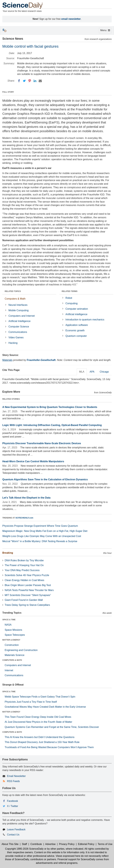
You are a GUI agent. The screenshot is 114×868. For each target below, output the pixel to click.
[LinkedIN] (35, 81)
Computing (72, 303)
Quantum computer (76, 336)
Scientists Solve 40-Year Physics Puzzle (27, 575)
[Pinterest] (30, 81)
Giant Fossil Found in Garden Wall (24, 600)
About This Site (10, 844)
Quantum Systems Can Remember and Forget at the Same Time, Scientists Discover (52, 727)
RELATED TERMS (70, 291)
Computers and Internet (22, 316)
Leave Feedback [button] (16, 829)
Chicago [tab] (104, 372)
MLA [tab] (82, 372)
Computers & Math (15, 299)
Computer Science (19, 327)
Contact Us (13, 835)
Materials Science (15, 655)
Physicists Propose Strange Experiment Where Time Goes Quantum (40, 526)
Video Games (16, 337)
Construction (12, 645)
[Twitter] (24, 81)
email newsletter (71, 19)
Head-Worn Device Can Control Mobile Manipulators (33, 461)
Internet (9, 670)
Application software (77, 325)
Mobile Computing (18, 310)
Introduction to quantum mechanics (85, 320)
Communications (18, 332)
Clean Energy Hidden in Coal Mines (24, 580)
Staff (24, 844)
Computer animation (77, 309)
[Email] (40, 81)
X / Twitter (13, 806)
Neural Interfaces (18, 305)
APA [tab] (92, 372)
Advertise (50, 844)
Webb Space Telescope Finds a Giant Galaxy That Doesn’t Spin (40, 697)
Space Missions (13, 630)
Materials (7, 360)
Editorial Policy (86, 844)
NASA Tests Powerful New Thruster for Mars (29, 590)
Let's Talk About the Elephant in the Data (26, 498)
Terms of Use (105, 844)
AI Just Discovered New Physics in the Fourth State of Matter (38, 722)
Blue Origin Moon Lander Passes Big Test (28, 585)
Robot (69, 298)
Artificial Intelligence (19, 321)
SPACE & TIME (9, 620)
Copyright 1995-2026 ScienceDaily (24, 849)
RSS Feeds (13, 781)
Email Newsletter (16, 776)
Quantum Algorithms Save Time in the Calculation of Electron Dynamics (45, 479)
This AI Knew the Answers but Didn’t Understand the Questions (40, 737)
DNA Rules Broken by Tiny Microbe (24, 560)
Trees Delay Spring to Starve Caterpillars (27, 605)
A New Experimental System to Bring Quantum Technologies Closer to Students (50, 407)
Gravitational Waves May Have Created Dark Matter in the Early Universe (45, 707)
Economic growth (75, 330)
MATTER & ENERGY (11, 640)
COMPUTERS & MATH (12, 660)
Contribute (36, 844)
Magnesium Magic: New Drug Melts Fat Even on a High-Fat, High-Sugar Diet (45, 531)
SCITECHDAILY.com (24, 518)
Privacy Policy (67, 844)
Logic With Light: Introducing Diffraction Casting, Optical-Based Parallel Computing (52, 425)
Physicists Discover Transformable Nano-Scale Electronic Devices (42, 443)
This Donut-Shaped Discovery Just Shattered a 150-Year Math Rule (42, 742)
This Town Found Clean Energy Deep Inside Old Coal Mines (38, 717)
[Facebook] (19, 81)
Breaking (8, 553)
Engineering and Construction (21, 650)
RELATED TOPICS (13, 291)
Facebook (12, 801)
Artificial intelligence (76, 314)
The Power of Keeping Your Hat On (24, 565)
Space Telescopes (15, 635)
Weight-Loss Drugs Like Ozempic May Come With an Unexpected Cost (42, 536)
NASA (8, 625)
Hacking (13, 343)
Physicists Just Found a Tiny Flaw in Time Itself (31, 702)
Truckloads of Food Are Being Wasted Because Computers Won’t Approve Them (49, 747)
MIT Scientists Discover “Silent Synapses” (28, 595)
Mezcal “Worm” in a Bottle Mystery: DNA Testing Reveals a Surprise (40, 541)
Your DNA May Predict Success (22, 570)
